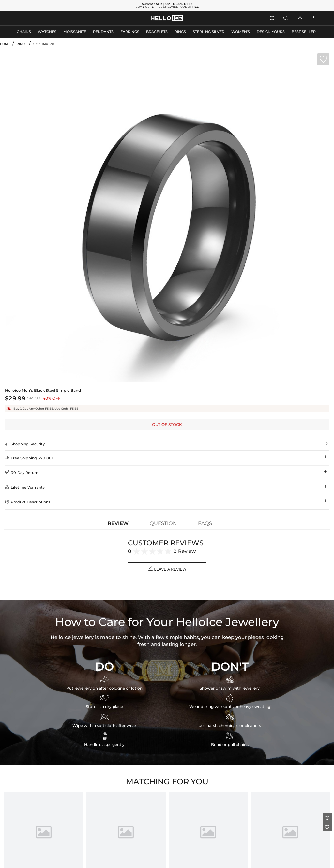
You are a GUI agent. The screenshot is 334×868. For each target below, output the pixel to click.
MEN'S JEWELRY (31, 18)
